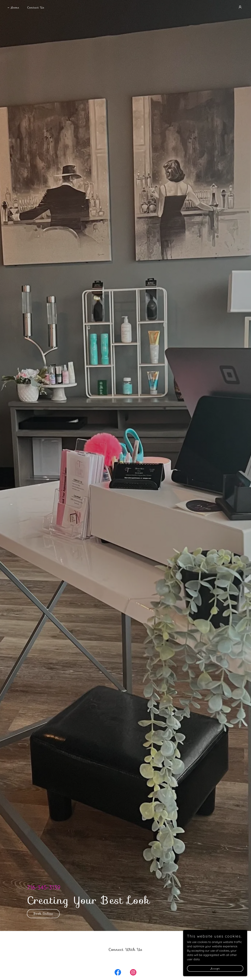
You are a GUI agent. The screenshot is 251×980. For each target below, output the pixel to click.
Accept (215, 969)
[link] (118, 973)
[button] (240, 7)
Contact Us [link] (36, 8)
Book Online (43, 914)
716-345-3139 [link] (44, 887)
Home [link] (15, 8)
